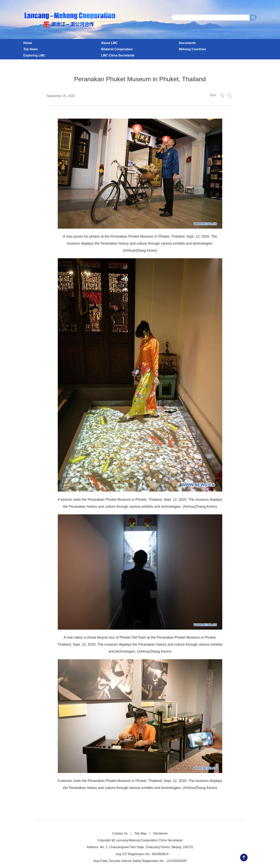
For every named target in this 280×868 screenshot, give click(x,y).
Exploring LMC (34, 55)
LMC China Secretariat (118, 55)
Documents (187, 43)
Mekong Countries (192, 49)
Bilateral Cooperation (117, 49)
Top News (31, 49)
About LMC (109, 43)
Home (28, 43)
